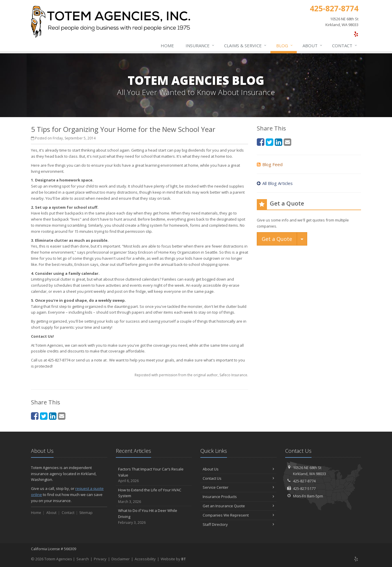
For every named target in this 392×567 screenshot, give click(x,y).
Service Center (238, 487)
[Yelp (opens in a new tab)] (356, 34)
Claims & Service (246, 46)
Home (167, 46)
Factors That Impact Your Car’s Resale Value (154, 475)
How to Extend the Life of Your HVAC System (154, 496)
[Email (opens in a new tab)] (62, 416)
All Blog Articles (275, 183)
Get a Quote (277, 239)
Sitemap (86, 513)
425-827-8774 (304, 481)
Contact (345, 46)
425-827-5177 (304, 488)
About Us (238, 469)
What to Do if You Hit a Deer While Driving (154, 517)
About (313, 46)
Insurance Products (238, 497)
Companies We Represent (238, 515)
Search (83, 559)
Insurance (200, 46)
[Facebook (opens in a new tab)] (35, 416)
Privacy (100, 559)
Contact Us (238, 478)
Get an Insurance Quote (238, 506)
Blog (285, 46)
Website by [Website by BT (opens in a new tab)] (173, 559)
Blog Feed (270, 164)
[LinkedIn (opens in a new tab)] (53, 416)
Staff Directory (238, 524)
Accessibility (145, 559)
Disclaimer (121, 559)
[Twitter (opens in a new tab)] (44, 416)
